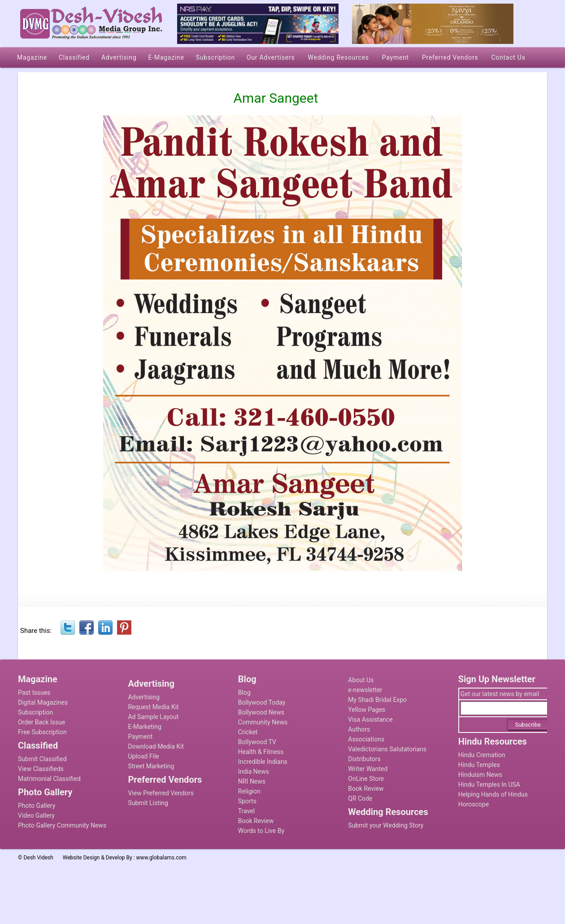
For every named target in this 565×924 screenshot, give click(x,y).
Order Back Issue (41, 722)
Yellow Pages (367, 710)
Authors (359, 729)
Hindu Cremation (482, 755)
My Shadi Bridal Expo (377, 700)
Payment (140, 737)
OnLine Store (366, 779)
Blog (244, 693)
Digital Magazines (43, 702)
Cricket (248, 732)
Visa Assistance (370, 719)
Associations (366, 739)
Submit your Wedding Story (386, 825)
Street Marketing (151, 766)
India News (254, 771)
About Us (361, 680)
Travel (246, 811)
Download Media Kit (156, 746)
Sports (247, 801)
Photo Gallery (37, 806)
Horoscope (474, 804)
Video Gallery (36, 815)
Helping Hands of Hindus (493, 794)
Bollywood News (261, 712)
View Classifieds (41, 769)
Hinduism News (480, 775)
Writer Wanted (368, 769)
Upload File (143, 756)
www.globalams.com (161, 858)
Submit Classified (42, 759)
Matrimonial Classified (49, 779)
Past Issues (34, 693)
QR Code (360, 798)
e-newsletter (365, 690)
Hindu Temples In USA (489, 785)
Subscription (35, 712)
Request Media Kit (153, 707)
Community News (263, 722)
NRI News (252, 781)
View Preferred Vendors (161, 793)
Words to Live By (261, 831)
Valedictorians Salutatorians (387, 749)
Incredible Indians (263, 762)
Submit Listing (148, 803)
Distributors (364, 759)
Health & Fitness (261, 752)
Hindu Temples (479, 765)
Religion (249, 791)
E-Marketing (144, 727)
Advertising (143, 697)
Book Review (256, 821)
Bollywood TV (257, 742)
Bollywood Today (262, 702)
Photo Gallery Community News (62, 825)
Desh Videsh (38, 858)
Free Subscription (42, 732)
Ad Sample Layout (153, 717)
